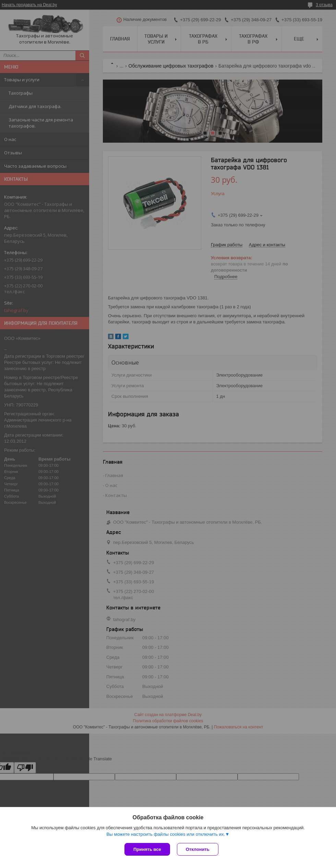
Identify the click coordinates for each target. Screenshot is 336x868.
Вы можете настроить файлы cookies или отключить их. (166, 834)
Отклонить (198, 849)
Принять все (147, 849)
